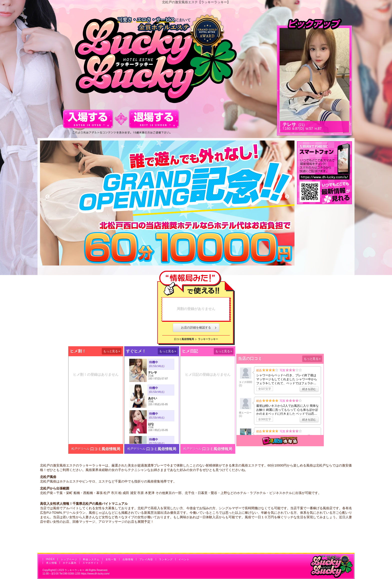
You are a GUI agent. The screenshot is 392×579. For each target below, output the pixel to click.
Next (287, 197)
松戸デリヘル (80, 449)
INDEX (50, 559)
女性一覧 (111, 559)
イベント (184, 559)
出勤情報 (128, 559)
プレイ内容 (146, 559)
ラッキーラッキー (208, 339)
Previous (47, 197)
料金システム (91, 559)
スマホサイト (91, 563)
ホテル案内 (70, 563)
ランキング (166, 559)
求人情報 (51, 563)
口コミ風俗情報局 (184, 339)
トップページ (69, 559)
